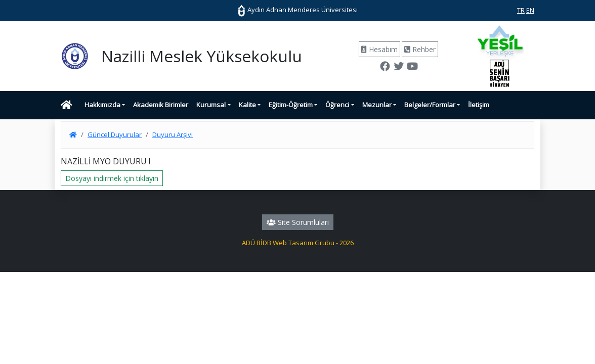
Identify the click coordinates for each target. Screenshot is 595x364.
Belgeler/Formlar (430, 105)
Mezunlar (377, 105)
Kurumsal (211, 105)
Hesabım (379, 49)
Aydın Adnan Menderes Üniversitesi (297, 10)
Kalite (247, 105)
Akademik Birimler (161, 105)
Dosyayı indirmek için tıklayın (112, 178)
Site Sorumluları (298, 222)
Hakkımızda (102, 105)
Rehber (420, 49)
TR (521, 10)
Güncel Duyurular (115, 134)
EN (530, 10)
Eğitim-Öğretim (291, 105)
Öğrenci (337, 105)
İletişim (479, 105)
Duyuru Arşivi (173, 134)
